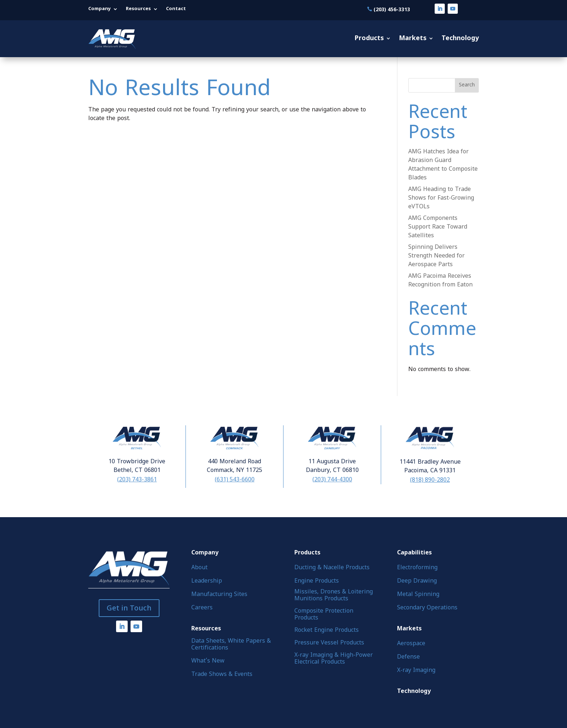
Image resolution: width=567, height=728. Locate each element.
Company (99, 9)
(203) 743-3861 (137, 479)
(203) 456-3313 (392, 9)
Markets (413, 39)
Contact (176, 9)
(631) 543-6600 (235, 479)
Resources (138, 9)
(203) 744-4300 (332, 479)
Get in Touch (129, 608)
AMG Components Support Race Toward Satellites (438, 227)
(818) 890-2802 (430, 480)
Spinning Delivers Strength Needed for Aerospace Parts (436, 256)
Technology (460, 39)
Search (467, 85)
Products (369, 39)
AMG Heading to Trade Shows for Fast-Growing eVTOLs (441, 198)
